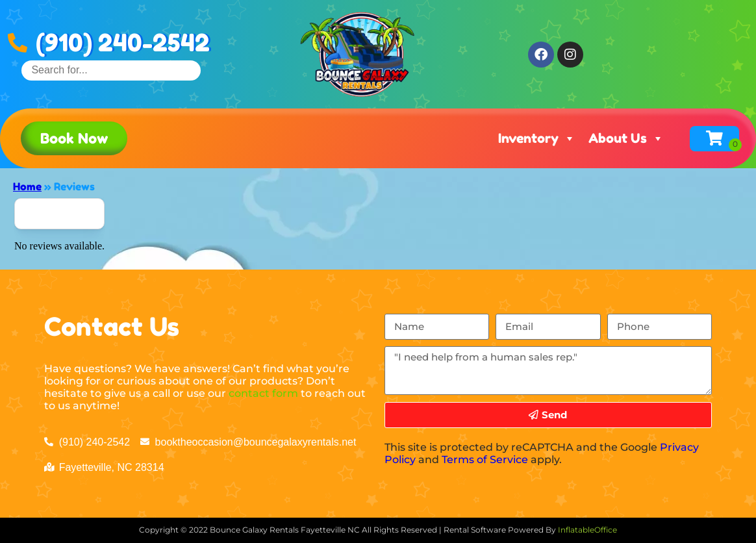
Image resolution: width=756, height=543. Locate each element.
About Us (626, 138)
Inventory (537, 138)
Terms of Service (485, 460)
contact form (263, 393)
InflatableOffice (587, 530)
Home (27, 186)
